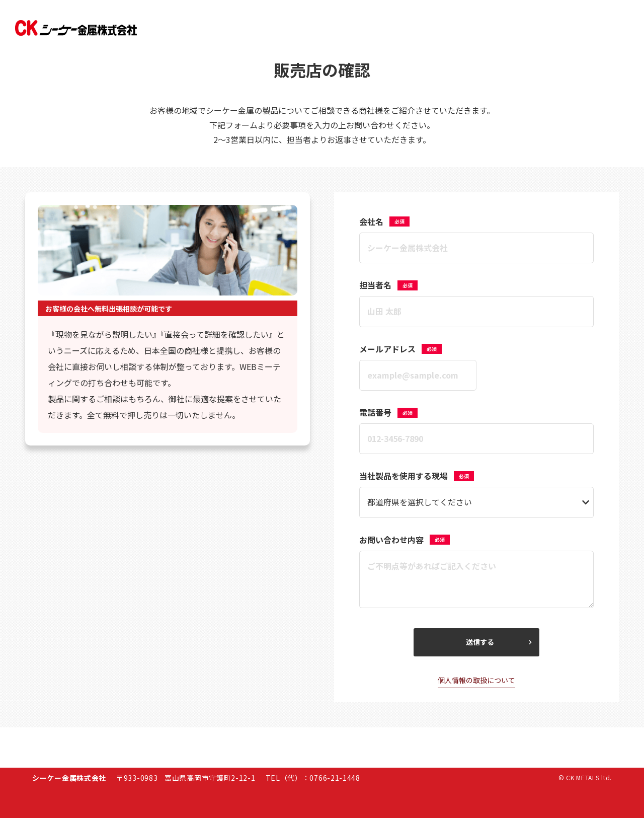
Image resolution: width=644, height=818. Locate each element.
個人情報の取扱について (476, 680)
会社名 (384, 221)
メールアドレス (400, 349)
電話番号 (388, 412)
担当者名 (388, 285)
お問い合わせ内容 (405, 540)
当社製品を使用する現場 (417, 476)
